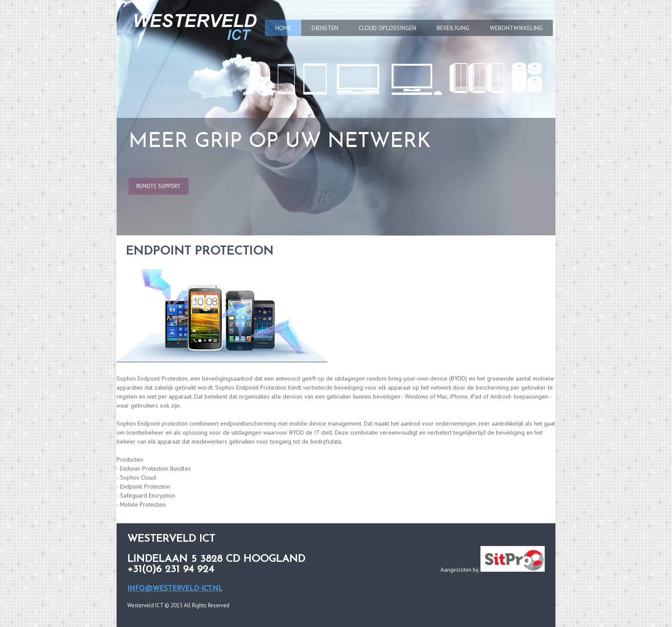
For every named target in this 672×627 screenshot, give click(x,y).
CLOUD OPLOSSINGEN (387, 28)
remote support (159, 186)
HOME (283, 28)
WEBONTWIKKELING (516, 28)
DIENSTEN (325, 28)
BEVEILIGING (453, 28)
